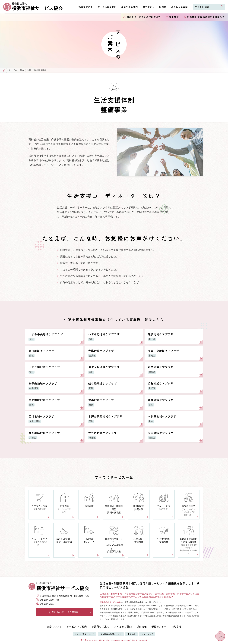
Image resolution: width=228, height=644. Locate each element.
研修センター (159, 626)
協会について (85, 7)
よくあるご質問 (179, 7)
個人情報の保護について (111, 634)
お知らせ (176, 626)
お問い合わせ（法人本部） (70, 612)
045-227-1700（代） (50, 600)
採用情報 (142, 626)
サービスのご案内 (107, 7)
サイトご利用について (85, 634)
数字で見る (148, 7)
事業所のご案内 (129, 7)
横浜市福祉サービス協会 (110, 602)
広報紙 (163, 7)
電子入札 (131, 634)
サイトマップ (147, 634)
